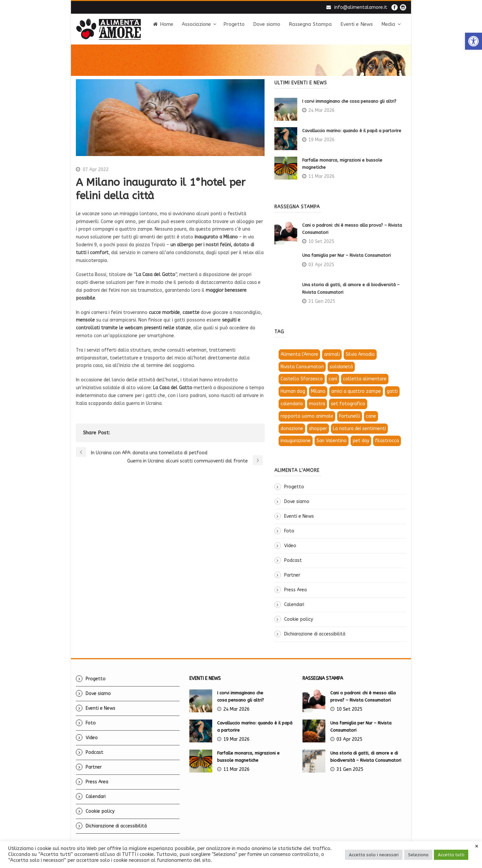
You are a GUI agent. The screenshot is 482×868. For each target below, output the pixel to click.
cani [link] (333, 379)
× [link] (477, 846)
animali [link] (332, 354)
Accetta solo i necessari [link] (374, 855)
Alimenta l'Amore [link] (299, 354)
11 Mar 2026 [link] (321, 176)
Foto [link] (289, 531)
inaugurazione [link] (296, 441)
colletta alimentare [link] (365, 379)
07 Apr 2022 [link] (96, 170)
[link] (473, 41)
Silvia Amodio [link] (360, 354)
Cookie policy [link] (299, 619)
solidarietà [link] (341, 367)
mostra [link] (317, 404)
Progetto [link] (234, 24)
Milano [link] (318, 391)
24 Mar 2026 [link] (321, 110)
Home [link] (163, 24)
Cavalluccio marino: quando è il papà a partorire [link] (352, 131)
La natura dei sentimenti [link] (359, 429)
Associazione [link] (196, 24)
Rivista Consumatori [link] (302, 367)
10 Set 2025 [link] (321, 242)
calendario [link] (292, 404)
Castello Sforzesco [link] (302, 379)
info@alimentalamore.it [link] (361, 7)
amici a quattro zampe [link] (356, 391)
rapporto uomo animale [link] (307, 416)
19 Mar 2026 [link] (321, 140)
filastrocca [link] (387, 441)
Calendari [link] (294, 605)
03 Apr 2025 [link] (321, 265)
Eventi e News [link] (357, 24)
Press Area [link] (295, 590)
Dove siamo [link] (267, 24)
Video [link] (290, 546)
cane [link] (371, 416)
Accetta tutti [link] (451, 855)
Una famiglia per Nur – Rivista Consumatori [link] (346, 255)
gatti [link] (392, 391)
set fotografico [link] (348, 404)
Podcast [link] (293, 560)
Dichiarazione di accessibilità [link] (315, 634)
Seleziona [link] (418, 855)
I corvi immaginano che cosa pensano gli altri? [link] (350, 101)
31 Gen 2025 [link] (322, 301)
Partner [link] (292, 575)
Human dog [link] (293, 391)
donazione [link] (292, 429)
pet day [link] (361, 441)
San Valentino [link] (332, 441)
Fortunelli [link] (350, 416)
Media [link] (388, 24)
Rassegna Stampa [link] (310, 24)
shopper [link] (318, 429)
